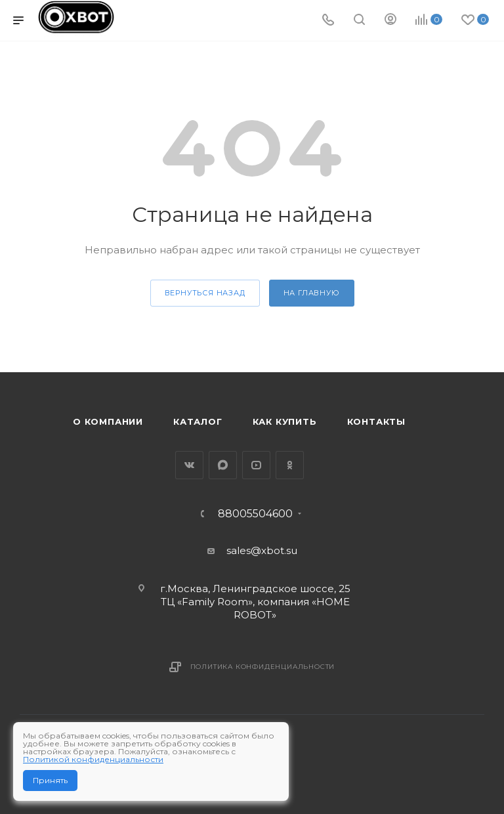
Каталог (198, 421)
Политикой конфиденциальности (93, 759)
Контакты (376, 421)
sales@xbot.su (262, 550)
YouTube (256, 465)
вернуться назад (205, 293)
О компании (108, 421)
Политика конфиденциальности (263, 667)
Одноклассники (290, 465)
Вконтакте (189, 465)
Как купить (285, 421)
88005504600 (255, 514)
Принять (50, 780)
